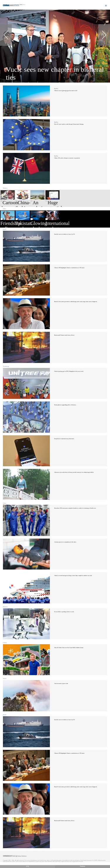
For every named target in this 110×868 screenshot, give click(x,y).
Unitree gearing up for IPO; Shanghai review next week (69, 371)
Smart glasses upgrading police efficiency (65, 405)
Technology (6, 366)
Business (5, 607)
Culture (5, 643)
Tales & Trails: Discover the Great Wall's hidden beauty (69, 648)
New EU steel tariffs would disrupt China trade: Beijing (69, 124)
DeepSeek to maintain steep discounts (64, 439)
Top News (56, 89)
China (5, 503)
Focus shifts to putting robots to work (64, 612)
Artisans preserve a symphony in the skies (65, 542)
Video (5, 209)
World (5, 229)
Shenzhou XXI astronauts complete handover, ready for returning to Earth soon (75, 508)
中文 (28, 866)
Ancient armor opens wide (61, 683)
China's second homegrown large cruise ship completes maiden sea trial (73, 576)
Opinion (5, 188)
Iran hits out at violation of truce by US (65, 234)
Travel (5, 678)
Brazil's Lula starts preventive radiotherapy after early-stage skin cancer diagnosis (76, 302)
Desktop (82, 866)
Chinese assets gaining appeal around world (66, 91)
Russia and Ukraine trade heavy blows (64, 335)
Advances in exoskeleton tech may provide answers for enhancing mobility (74, 472)
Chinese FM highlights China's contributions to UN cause (69, 268)
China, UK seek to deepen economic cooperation (67, 158)
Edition (23, 5)
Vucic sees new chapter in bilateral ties (55, 73)
